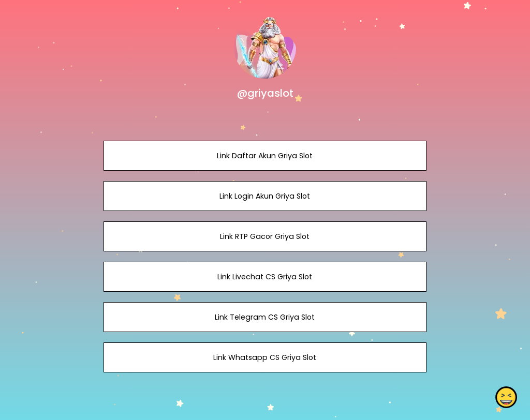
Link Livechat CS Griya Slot (265, 277)
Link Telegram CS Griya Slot (265, 317)
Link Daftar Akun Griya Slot (265, 156)
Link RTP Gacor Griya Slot (265, 236)
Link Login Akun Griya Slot (265, 196)
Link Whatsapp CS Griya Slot (265, 357)
